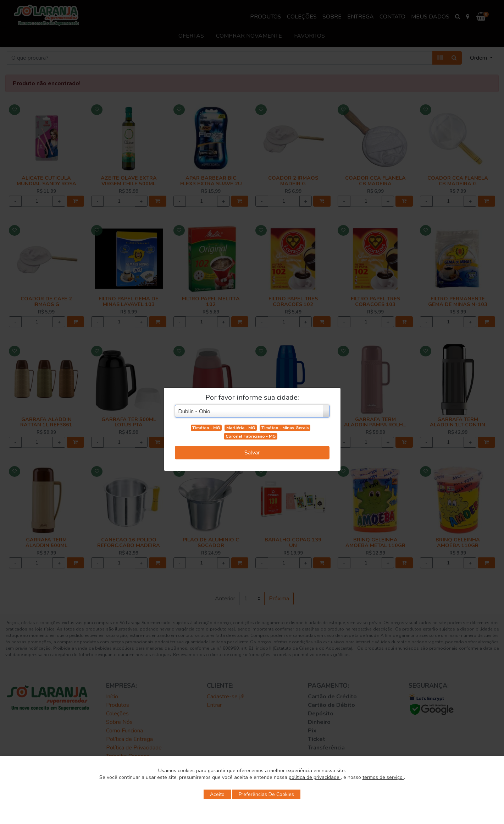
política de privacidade (315, 777)
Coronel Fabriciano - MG (251, 436)
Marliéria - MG (241, 428)
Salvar (252, 453)
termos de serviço (383, 777)
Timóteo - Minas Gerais (285, 428)
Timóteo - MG (206, 428)
